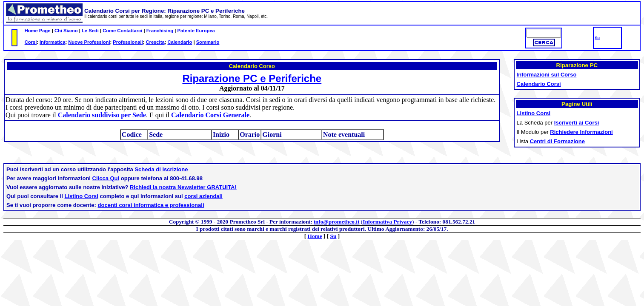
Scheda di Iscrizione (161, 169)
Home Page (38, 31)
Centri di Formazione (557, 141)
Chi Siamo (66, 31)
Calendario (180, 42)
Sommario (208, 42)
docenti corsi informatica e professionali (151, 205)
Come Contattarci (122, 31)
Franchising (160, 31)
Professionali (128, 42)
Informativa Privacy (387, 222)
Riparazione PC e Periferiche (252, 78)
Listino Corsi (82, 196)
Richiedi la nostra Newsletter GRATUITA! (183, 187)
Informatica (52, 42)
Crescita (155, 42)
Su (597, 38)
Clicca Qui (106, 178)
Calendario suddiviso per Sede (102, 115)
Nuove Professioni (89, 42)
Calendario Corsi (539, 84)
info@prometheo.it (336, 222)
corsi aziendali (203, 196)
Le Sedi (90, 31)
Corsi (31, 42)
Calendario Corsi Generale (210, 115)
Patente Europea (196, 31)
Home (315, 236)
